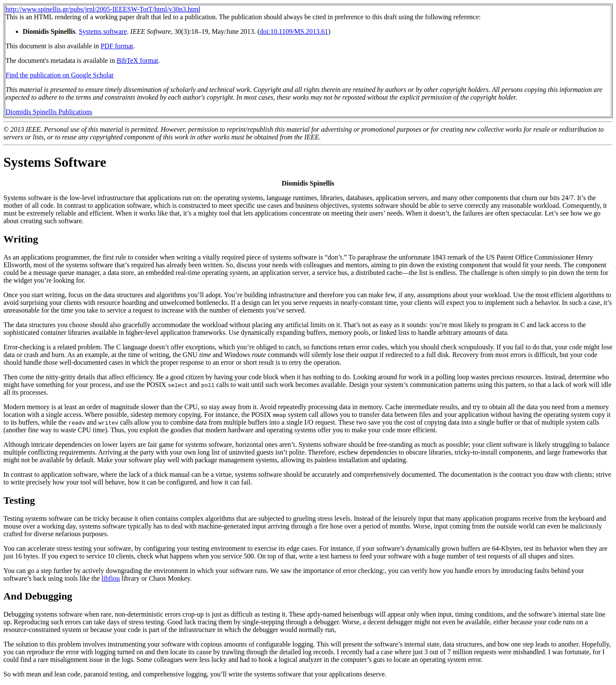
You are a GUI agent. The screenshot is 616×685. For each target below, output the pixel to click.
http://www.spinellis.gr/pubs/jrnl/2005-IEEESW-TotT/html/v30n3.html (103, 9)
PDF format (117, 46)
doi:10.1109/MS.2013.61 (294, 31)
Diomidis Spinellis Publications (49, 112)
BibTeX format (138, 61)
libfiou (111, 578)
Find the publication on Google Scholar (60, 75)
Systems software (103, 31)
